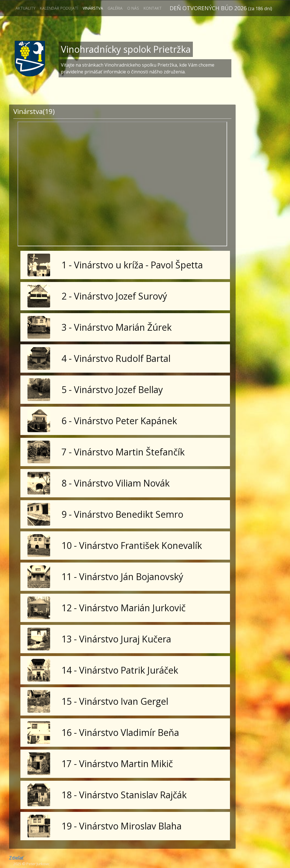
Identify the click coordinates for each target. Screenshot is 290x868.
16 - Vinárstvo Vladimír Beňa (120, 732)
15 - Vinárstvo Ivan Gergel (115, 701)
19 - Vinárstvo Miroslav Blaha (121, 826)
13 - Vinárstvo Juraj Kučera (116, 639)
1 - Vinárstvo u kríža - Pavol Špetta (132, 265)
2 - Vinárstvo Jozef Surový (114, 296)
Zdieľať (16, 858)
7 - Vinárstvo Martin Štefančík (123, 452)
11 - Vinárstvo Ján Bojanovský (122, 577)
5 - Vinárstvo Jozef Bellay (112, 390)
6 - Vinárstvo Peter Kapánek (119, 421)
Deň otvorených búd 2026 (221, 8)
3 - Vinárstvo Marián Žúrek (117, 327)
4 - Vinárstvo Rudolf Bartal (116, 358)
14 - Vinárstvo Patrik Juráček (120, 670)
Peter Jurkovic (38, 864)
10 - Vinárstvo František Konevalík (132, 545)
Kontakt (153, 8)
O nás (133, 8)
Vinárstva (93, 8)
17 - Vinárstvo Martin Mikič (117, 764)
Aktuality (25, 8)
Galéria (115, 8)
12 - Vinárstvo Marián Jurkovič (123, 608)
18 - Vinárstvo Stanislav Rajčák (124, 795)
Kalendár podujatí (59, 8)
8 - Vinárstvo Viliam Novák (116, 483)
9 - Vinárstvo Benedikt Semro (122, 514)
